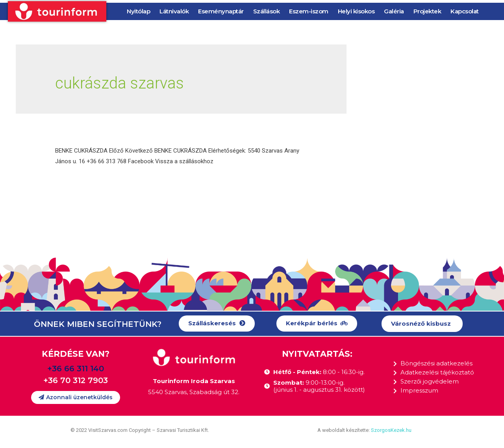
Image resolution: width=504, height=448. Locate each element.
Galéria (394, 11)
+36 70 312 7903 (76, 380)
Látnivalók (174, 11)
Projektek (427, 11)
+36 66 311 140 (76, 369)
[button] (217, 324)
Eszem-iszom (309, 11)
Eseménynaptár (221, 11)
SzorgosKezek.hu (391, 430)
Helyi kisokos (356, 11)
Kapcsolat (465, 11)
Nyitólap (138, 11)
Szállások (267, 11)
